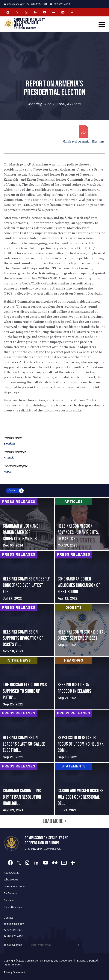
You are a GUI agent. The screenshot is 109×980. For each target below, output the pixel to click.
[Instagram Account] (26, 12)
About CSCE (11, 873)
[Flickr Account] (54, 12)
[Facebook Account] (8, 12)
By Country (10, 893)
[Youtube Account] (45, 12)
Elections (10, 444)
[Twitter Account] (17, 12)
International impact (15, 886)
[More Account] (72, 12)
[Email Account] (63, 12)
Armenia (9, 458)
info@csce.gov (14, 4)
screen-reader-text (27, 524)
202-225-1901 (37, 4)
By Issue (9, 900)
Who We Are (11, 880)
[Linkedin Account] (35, 12)
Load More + (55, 821)
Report (8, 472)
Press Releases (13, 907)
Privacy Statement (14, 972)
